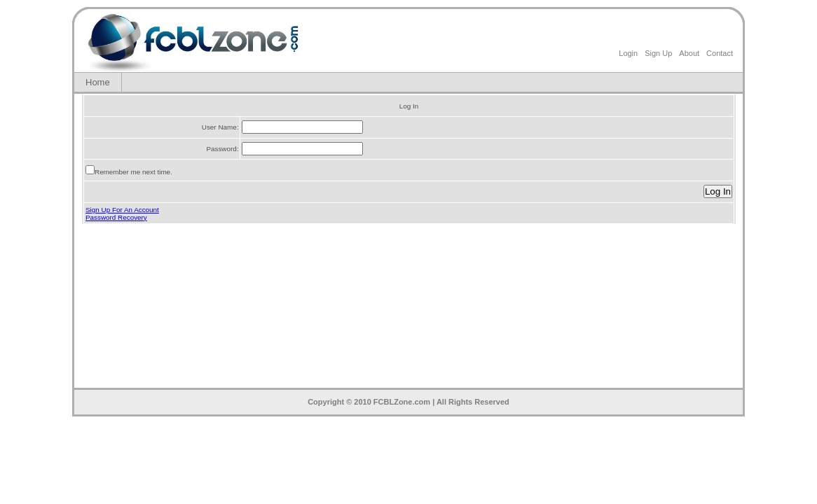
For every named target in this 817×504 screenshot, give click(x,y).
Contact (720, 53)
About (689, 53)
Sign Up (658, 53)
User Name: (220, 127)
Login (628, 53)
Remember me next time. (133, 172)
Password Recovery (116, 217)
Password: (222, 149)
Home (98, 82)
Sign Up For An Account (122, 210)
